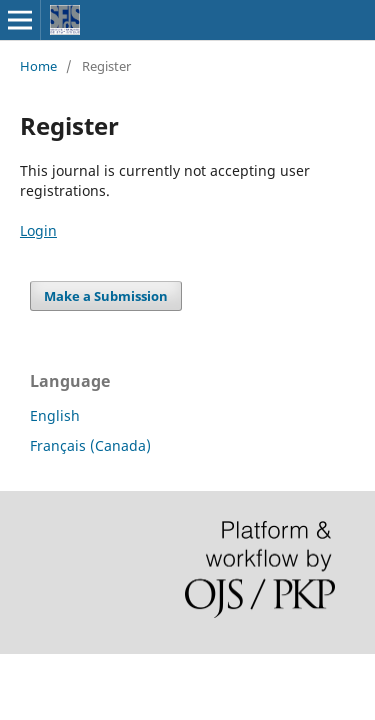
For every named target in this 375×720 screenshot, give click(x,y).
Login (38, 230)
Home (38, 66)
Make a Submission (106, 296)
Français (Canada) (90, 445)
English (55, 415)
